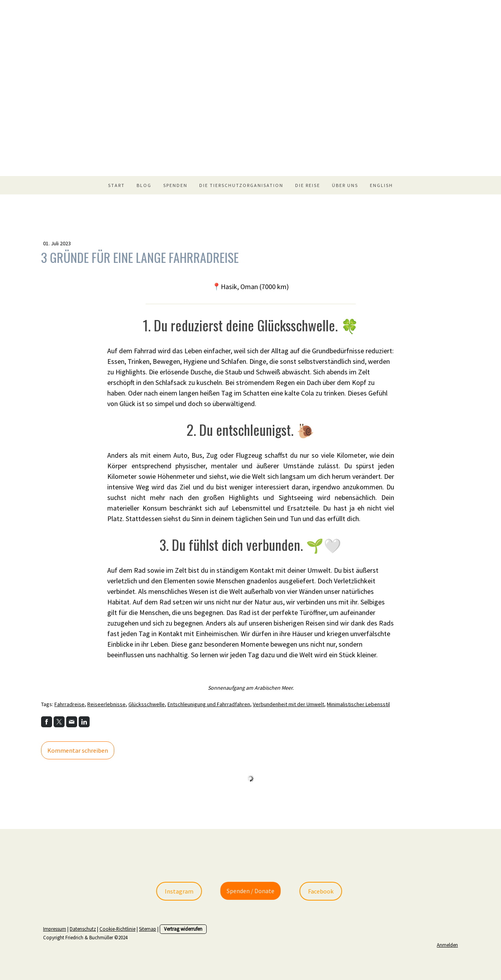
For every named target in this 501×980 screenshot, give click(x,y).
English (381, 185)
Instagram (179, 891)
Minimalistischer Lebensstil (358, 704)
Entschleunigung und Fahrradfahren (209, 704)
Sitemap (148, 929)
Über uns (345, 185)
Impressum (55, 929)
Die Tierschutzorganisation (241, 185)
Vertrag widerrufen (183, 929)
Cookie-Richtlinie (117, 929)
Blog (144, 185)
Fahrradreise (69, 704)
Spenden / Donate (250, 891)
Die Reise (308, 185)
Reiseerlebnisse (106, 704)
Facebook (321, 891)
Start (116, 185)
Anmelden (447, 945)
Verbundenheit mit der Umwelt (288, 704)
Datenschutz (83, 929)
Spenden (175, 185)
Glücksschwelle (147, 704)
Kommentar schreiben (78, 750)
